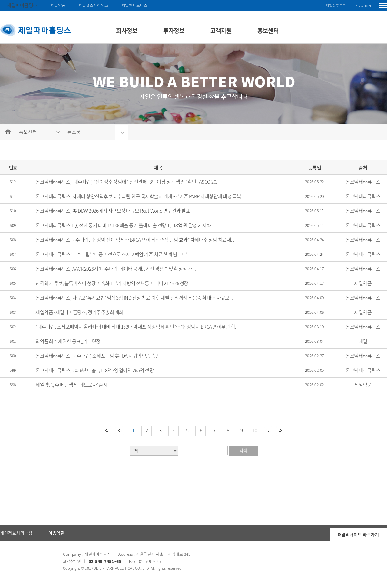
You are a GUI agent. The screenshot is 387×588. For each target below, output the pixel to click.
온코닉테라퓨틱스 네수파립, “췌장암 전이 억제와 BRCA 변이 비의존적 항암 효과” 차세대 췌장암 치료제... (135, 240)
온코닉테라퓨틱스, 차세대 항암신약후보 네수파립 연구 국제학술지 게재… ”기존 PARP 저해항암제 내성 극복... (140, 196)
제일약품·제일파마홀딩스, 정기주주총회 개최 (79, 312)
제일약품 (58, 5)
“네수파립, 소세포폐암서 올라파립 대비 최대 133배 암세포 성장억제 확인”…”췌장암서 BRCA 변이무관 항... (137, 327)
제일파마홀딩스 (22, 5)
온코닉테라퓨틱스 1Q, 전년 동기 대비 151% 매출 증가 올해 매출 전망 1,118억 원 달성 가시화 (123, 225)
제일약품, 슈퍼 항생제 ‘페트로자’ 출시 (71, 385)
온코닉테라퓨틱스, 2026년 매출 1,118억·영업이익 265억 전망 (94, 370)
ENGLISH (363, 6)
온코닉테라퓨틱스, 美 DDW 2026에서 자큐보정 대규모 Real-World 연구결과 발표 (113, 211)
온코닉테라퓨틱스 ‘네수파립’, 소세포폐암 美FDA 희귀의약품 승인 (98, 356)
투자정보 (174, 30)
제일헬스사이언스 (94, 5)
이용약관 (56, 533)
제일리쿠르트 (336, 6)
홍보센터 (268, 30)
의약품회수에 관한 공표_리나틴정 (68, 341)
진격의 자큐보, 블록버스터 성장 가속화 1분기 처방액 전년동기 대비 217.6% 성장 (112, 283)
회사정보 (127, 30)
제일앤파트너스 (135, 5)
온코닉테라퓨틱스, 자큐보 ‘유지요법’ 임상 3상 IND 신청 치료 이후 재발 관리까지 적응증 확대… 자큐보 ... (135, 298)
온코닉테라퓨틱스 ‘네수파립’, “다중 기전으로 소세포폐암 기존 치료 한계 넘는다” (112, 254)
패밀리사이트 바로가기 (358, 534)
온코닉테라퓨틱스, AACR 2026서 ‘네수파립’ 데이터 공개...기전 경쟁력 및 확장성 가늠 (116, 269)
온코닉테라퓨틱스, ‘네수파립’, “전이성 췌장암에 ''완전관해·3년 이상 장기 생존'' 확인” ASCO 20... (128, 182)
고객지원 (221, 30)
